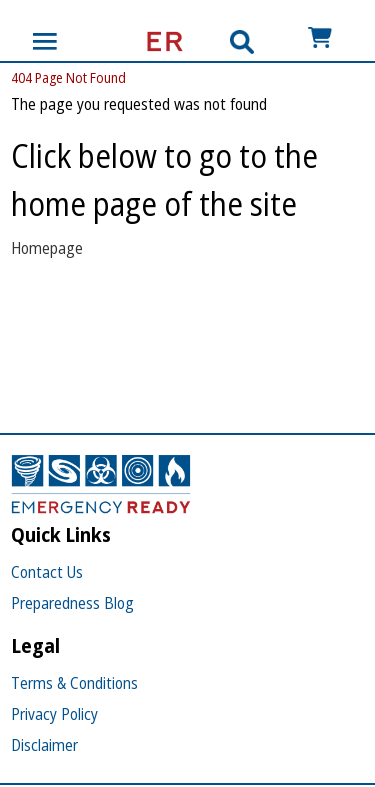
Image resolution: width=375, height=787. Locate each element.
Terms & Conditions (74, 683)
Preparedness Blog (72, 603)
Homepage (47, 248)
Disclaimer (44, 745)
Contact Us (47, 572)
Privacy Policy (54, 714)
